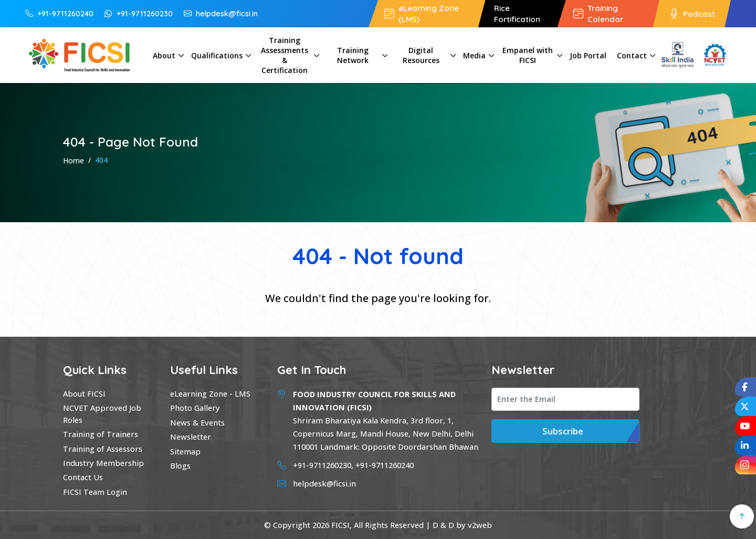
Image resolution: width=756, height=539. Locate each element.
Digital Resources (421, 55)
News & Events (197, 422)
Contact (632, 55)
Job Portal (588, 55)
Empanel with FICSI (528, 55)
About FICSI (84, 393)
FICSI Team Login (95, 492)
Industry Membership (103, 463)
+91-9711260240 (59, 13)
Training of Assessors (103, 449)
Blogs (180, 465)
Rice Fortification (517, 14)
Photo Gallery (195, 408)
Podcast (692, 14)
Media (474, 55)
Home (73, 160)
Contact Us (83, 477)
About (164, 55)
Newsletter (191, 437)
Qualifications (217, 55)
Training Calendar (598, 14)
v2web (480, 525)
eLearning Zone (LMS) (422, 14)
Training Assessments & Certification (285, 55)
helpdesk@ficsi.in (221, 13)
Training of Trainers (101, 434)
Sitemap (185, 451)
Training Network (353, 55)
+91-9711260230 (139, 13)
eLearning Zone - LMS (210, 393)
